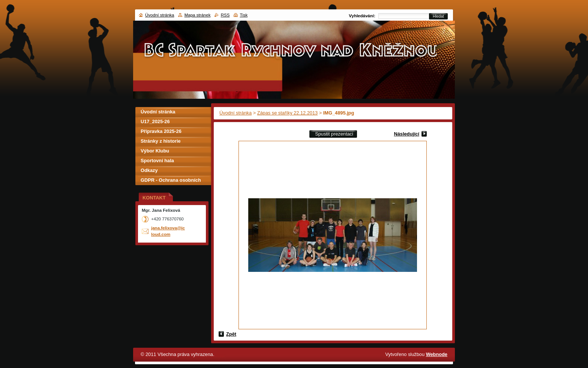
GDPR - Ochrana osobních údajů (171, 181)
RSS (225, 15)
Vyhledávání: (362, 16)
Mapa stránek (198, 15)
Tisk (244, 15)
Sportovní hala (157, 161)
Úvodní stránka (235, 113)
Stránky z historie (161, 141)
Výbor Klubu (155, 151)
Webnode (437, 354)
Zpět (231, 334)
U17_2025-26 (155, 121)
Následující (406, 134)
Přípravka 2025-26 (161, 131)
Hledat (438, 16)
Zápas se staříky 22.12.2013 (287, 113)
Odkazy (149, 170)
